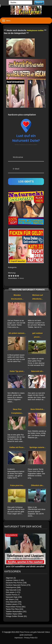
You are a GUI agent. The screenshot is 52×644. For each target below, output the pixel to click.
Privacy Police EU (31, 638)
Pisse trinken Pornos (13, 607)
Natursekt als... (38, 371)
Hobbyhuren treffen (35, 30)
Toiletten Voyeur (12, 614)
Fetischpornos (11, 587)
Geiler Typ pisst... (17, 371)
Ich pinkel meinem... (17, 333)
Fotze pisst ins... (17, 485)
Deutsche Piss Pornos (14, 583)
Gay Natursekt (11, 590)
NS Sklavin (10, 599)
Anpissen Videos (12, 580)
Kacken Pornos (11, 595)
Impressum (19, 638)
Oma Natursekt (11, 602)
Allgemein (9, 578)
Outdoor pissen (11, 604)
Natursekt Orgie (12, 597)
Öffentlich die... (38, 485)
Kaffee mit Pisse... (17, 447)
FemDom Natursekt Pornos (16, 585)
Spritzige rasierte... (38, 447)
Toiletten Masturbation (14, 612)
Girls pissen (10, 592)
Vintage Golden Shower (15, 616)
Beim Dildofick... (38, 409)
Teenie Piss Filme (12, 609)
